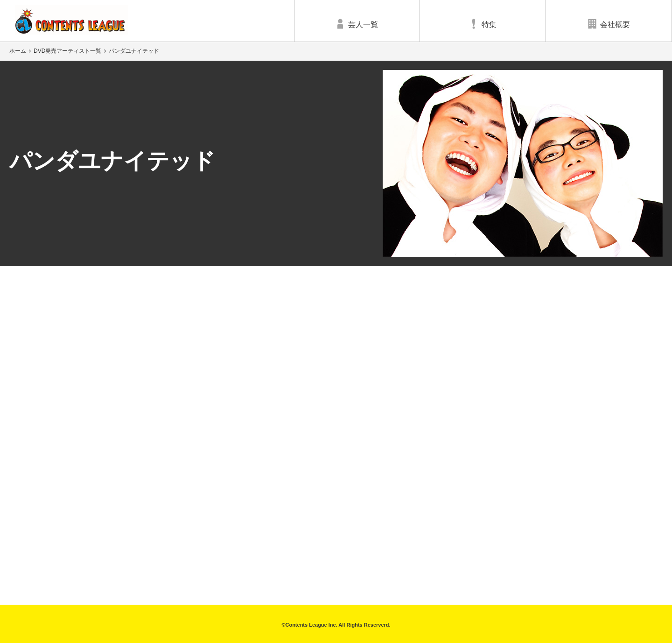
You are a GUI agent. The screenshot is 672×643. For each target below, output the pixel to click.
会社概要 (609, 24)
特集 (483, 24)
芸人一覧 (357, 24)
